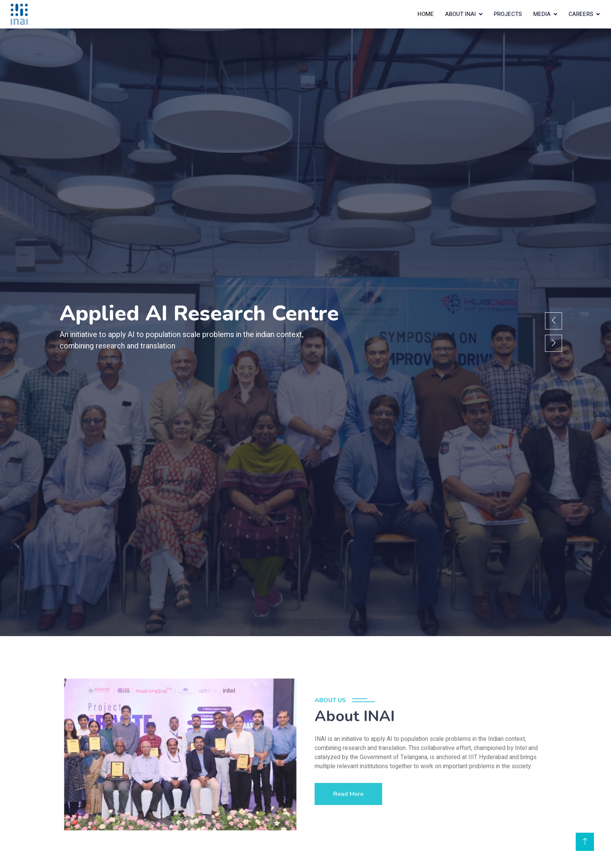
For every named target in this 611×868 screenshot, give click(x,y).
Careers (581, 14)
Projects (508, 14)
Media (542, 14)
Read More (348, 816)
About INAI (461, 14)
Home (426, 14)
